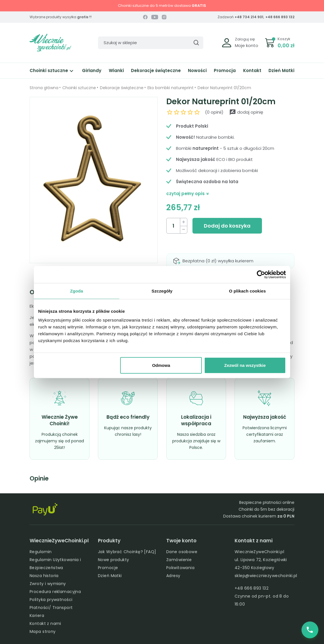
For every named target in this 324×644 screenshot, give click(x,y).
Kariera (37, 616)
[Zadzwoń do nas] (310, 630)
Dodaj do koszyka (227, 226)
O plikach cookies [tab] (247, 291)
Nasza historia (44, 576)
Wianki (116, 70)
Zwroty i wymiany (48, 584)
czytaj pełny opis (188, 194)
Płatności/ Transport (51, 608)
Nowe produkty (113, 560)
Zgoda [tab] (77, 291)
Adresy (173, 576)
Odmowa (161, 365)
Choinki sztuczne (52, 70)
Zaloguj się (245, 39)
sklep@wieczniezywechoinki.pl (266, 576)
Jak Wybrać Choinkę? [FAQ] (127, 552)
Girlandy (92, 70)
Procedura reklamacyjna (55, 592)
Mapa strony (43, 631)
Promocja (225, 70)
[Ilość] (173, 226)
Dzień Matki (281, 70)
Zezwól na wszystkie (245, 365)
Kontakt (252, 70)
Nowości (197, 70)
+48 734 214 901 (249, 17)
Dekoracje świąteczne (156, 70)
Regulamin (41, 552)
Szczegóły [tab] (162, 291)
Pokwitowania (180, 568)
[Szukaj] (151, 43)
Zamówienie (179, 560)
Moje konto (247, 45)
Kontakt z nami (45, 623)
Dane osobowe (182, 552)
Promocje (108, 568)
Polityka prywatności (51, 600)
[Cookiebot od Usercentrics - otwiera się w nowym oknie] (261, 274)
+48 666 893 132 (280, 17)
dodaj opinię (246, 112)
